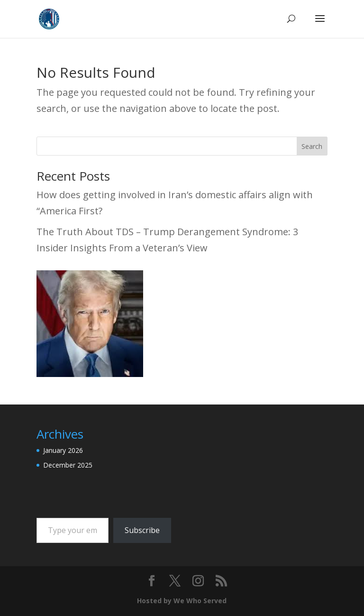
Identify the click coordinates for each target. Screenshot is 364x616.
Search (312, 146)
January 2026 (63, 450)
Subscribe (142, 530)
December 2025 (68, 465)
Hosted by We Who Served (182, 601)
